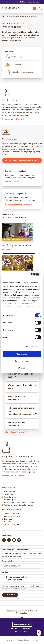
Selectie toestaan (22, 361)
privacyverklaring (16, 580)
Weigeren (22, 368)
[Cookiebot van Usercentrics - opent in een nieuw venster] (31, 274)
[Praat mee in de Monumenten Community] (19, 540)
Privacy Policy (7, 589)
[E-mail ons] (14, 540)
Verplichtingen (14, 57)
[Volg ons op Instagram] (9, 540)
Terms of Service (22, 589)
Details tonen (31, 347)
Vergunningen (14, 64)
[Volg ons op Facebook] (4, 540)
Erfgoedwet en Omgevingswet (20, 72)
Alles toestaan (22, 354)
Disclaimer (11, 640)
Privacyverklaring (23, 640)
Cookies (34, 640)
